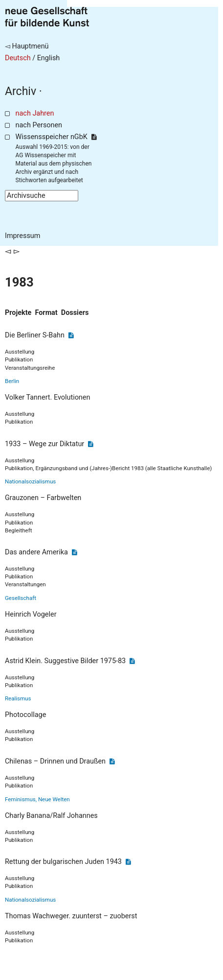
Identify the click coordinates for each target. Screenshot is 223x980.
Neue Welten (54, 799)
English (49, 58)
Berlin (12, 381)
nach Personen (39, 125)
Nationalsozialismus (30, 481)
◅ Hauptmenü (27, 46)
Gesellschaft (21, 598)
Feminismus (20, 799)
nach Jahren (35, 113)
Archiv (21, 91)
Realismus (18, 698)
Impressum (22, 236)
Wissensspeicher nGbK (56, 137)
